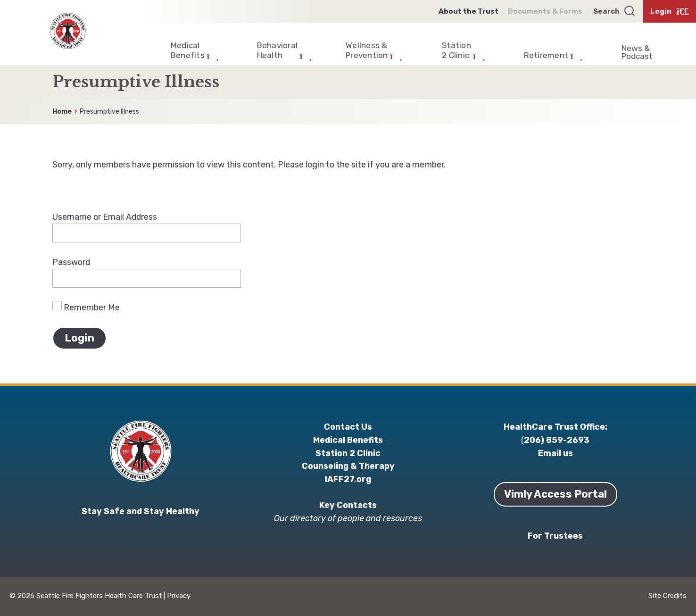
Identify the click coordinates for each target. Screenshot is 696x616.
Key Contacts (348, 505)
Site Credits (667, 596)
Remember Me (86, 307)
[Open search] (615, 11)
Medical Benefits (348, 440)
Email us (555, 453)
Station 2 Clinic (348, 453)
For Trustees (555, 536)
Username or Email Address (105, 217)
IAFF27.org (348, 479)
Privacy (179, 596)
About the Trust (468, 11)
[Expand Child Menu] (195, 48)
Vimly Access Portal (555, 494)
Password (71, 262)
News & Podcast (637, 52)
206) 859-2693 (557, 440)
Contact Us (348, 427)
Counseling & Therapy (348, 466)
